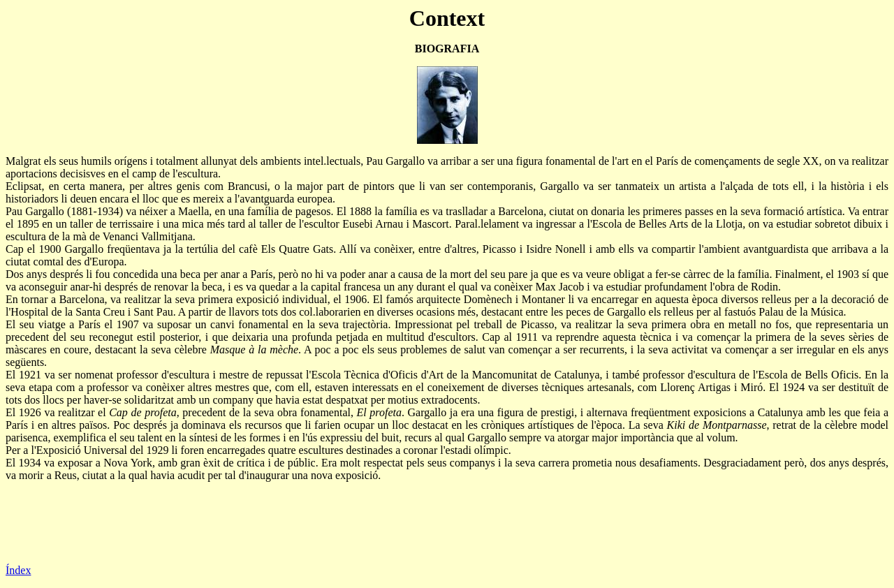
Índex (18, 570)
